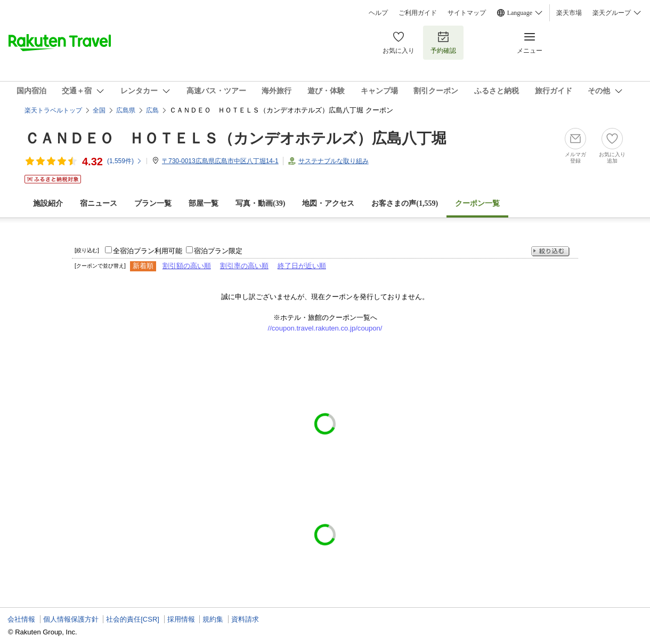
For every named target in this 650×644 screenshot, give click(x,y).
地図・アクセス (328, 203)
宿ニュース (99, 203)
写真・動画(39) (260, 203)
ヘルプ (378, 13)
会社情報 (21, 619)
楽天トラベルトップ (53, 110)
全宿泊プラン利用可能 (148, 251)
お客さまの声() (405, 203)
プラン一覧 (153, 203)
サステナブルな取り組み (334, 161)
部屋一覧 (204, 203)
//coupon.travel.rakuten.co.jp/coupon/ (325, 328)
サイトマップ (467, 13)
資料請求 (245, 619)
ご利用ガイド (418, 13)
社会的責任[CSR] (133, 619)
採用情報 (181, 619)
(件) (125, 161)
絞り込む (550, 251)
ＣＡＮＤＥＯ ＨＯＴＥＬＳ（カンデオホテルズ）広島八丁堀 (235, 138)
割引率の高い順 (244, 266)
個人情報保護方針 (71, 619)
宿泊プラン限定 (218, 251)
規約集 (213, 619)
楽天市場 (569, 13)
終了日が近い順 (302, 266)
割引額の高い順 (187, 266)
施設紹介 (48, 203)
